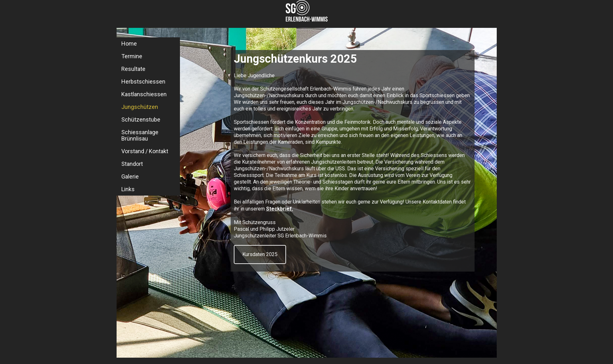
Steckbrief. (280, 209)
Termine (132, 56)
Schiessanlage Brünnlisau (140, 135)
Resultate (133, 69)
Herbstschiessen (143, 82)
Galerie (130, 176)
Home (129, 44)
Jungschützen (140, 107)
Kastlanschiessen (144, 94)
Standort (132, 164)
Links (128, 189)
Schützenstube (141, 119)
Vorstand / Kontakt (145, 151)
